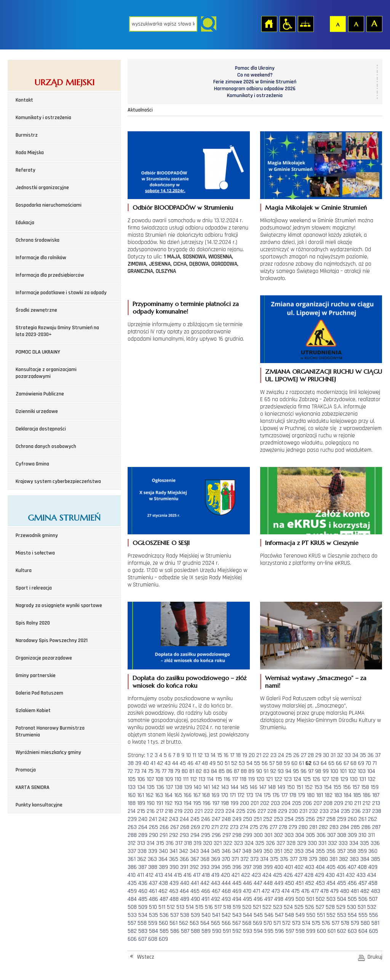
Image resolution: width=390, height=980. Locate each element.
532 (372, 907)
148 (272, 787)
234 (335, 811)
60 (294, 763)
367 (195, 859)
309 (352, 835)
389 (163, 867)
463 (174, 891)
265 (153, 827)
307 (331, 835)
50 (220, 763)
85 (222, 771)
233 (324, 811)
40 (146, 763)
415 (178, 875)
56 (265, 763)
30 (326, 755)
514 (190, 907)
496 (258, 899)
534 (143, 915)
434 (372, 875)
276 (264, 827)
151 (300, 787)
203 (275, 803)
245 (195, 819)
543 (237, 915)
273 (234, 827)
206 (307, 803)
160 (132, 795)
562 (184, 923)
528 (330, 907)
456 (352, 883)
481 (355, 891)
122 (278, 779)
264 (143, 827)
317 (179, 843)
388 (153, 867)
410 (132, 875)
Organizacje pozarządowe (44, 658)
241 (153, 819)
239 (132, 819)
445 (237, 883)
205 (297, 803)
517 (218, 907)
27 (304, 755)
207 (318, 803)
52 (234, 763)
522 (267, 907)
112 (193, 779)
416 (188, 875)
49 (213, 763)
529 (341, 907)
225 (241, 811)
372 (245, 859)
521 (257, 907)
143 (225, 787)
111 (186, 779)
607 (142, 939)
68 (353, 763)
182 (328, 795)
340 (163, 851)
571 (277, 923)
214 (132, 811)
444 (226, 883)
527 (320, 907)
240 (143, 819)
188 (132, 803)
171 (233, 795)
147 (263, 787)
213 (376, 803)
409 (373, 867)
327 (281, 843)
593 (248, 931)
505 (352, 899)
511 (162, 907)
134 (141, 787)
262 (372, 819)
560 (163, 923)
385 (376, 859)
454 (331, 883)
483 (376, 891)
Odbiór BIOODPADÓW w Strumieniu (183, 207)
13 (207, 755)
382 (344, 859)
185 (357, 795)
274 (244, 827)
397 (247, 867)
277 (273, 827)
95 (296, 771)
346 (226, 851)
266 (164, 827)
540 (206, 915)
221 (199, 811)
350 (268, 851)
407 (352, 867)
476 (305, 891)
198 (225, 803)
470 (247, 891)
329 (302, 843)
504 (342, 899)
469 (237, 891)
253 (278, 819)
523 (278, 907)
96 (304, 771)
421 (236, 875)
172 (241, 795)
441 (195, 883)
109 (169, 779)
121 (269, 779)
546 (269, 915)
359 (362, 851)
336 (375, 843)
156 (347, 787)
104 (371, 771)
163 (159, 795)
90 (259, 771)
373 (254, 859)
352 (288, 851)
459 (132, 891)
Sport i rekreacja (34, 588)
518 (227, 907)
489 (185, 899)
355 (320, 851)
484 (132, 899)
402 (299, 867)
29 (318, 755)
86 (229, 771)
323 (238, 843)
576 (326, 923)
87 (237, 771)
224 (230, 811)
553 (342, 915)
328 (291, 843)
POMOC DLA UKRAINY (38, 352)
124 (297, 779)
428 (309, 875)
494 (237, 899)
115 (219, 779)
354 (310, 851)
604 (363, 931)
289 (143, 835)
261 (362, 819)
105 (132, 779)
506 (363, 899)
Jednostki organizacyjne (42, 188)
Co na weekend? (255, 75)
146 (253, 787)
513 (180, 907)
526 (310, 907)
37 (378, 755)
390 (174, 867)
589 (206, 931)
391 (184, 867)
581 (375, 923)
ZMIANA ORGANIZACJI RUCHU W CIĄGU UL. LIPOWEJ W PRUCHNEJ (324, 375)
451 (300, 883)
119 (251, 779)
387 (142, 867)
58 (279, 763)
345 (216, 851)
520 (247, 907)
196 (207, 803)
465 (195, 891)
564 (205, 923)
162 (149, 795)
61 (301, 763)
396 (237, 867)
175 (267, 795)
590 (217, 931)
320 (208, 843)
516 (209, 907)
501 (310, 899)
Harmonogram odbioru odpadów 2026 (255, 89)
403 (310, 867)
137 (169, 787)
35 (363, 755)
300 (258, 835)
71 (375, 763)
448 (268, 883)
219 (178, 811)
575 (316, 923)
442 (205, 883)
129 (344, 779)
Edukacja (25, 223)
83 (206, 771)
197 (216, 803)
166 (188, 795)
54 (249, 763)
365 (174, 859)
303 (289, 835)
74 (144, 771)
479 (334, 891)
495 (248, 899)
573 (296, 923)
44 (175, 763)
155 (337, 787)
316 (170, 843)
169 (215, 795)
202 (265, 803)
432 (350, 875)
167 (197, 795)
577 (336, 923)
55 (257, 763)
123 (288, 779)
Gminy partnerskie (36, 676)
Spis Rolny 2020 (33, 623)
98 (318, 771)
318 (188, 843)
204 (286, 803)
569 (257, 923)
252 (268, 819)
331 (322, 843)
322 (228, 843)
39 (138, 763)
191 (160, 803)
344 (205, 851)
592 (237, 931)
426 (288, 875)
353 (299, 851)
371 (235, 859)
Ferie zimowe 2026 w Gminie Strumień (255, 82)
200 (245, 803)
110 (178, 779)
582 (132, 931)
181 (320, 795)
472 (266, 891)
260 (352, 819)
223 (219, 811)
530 (352, 907)
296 (216, 835)
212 (367, 803)
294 (195, 835)
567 (237, 923)
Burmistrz (27, 135)
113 (202, 779)
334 (354, 843)
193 (178, 803)
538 (185, 915)
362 (142, 859)
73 (137, 771)
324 (249, 843)
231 (303, 811)
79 (177, 771)
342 (184, 851)
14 (213, 755)
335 (364, 843)
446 (248, 883)
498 (279, 899)
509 (143, 907)
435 (132, 883)
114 (210, 779)
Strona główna (269, 24)
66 (339, 763)
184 (348, 795)
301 (268, 835)
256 (310, 819)
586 (175, 931)
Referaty (26, 170)
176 (276, 795)
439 (174, 883)
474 (286, 891)
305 (310, 835)
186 (367, 795)
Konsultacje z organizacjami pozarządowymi (46, 373)
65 (331, 763)
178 (293, 795)
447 (258, 883)
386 (132, 867)
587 (185, 931)
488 (174, 899)
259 (342, 819)
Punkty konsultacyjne (39, 805)
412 (149, 875)
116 (227, 779)
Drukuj (375, 957)
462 (163, 891)
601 (332, 931)
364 (163, 859)
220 (189, 811)
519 (237, 907)
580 (365, 923)
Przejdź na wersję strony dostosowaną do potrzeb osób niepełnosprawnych (287, 24)
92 (273, 771)
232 (313, 811)
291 (164, 835)
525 (299, 907)
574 (306, 923)
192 (169, 803)
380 (323, 859)
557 (132, 923)
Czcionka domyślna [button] (337, 24)
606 (132, 939)
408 (362, 867)
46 (190, 763)
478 (324, 891)
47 (198, 763)
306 (321, 835)
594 (258, 931)
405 (331, 867)
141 (206, 787)
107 (150, 779)
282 (323, 827)
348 (247, 851)
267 (174, 827)
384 (365, 859)
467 (216, 891)
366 (184, 859)
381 (333, 859)
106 (141, 779)
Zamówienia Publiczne (40, 394)
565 (216, 923)
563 (194, 923)
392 (194, 867)
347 (237, 851)
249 (237, 819)
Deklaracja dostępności (41, 429)
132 (372, 779)
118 (243, 779)
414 (169, 875)
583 (143, 931)
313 (141, 843)
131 (363, 779)
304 (300, 835)
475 (296, 891)
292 (174, 835)
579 (355, 923)
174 (258, 795)
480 (345, 891)
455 (342, 883)
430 (330, 875)
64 (324, 763)
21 (259, 755)
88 (244, 771)
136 (160, 787)
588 (195, 931)
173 (250, 795)
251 (258, 819)
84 (214, 771)
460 (143, 891)
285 (355, 827)
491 (205, 899)
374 (264, 859)
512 (171, 907)
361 (132, 859)
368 (205, 859)
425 (278, 875)
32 (340, 755)
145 (244, 787)
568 (247, 923)
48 (205, 763)
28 (311, 755)
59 (287, 763)
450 (289, 883)
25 (289, 755)
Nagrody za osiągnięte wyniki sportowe (59, 606)
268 (185, 827)
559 (153, 923)
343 (194, 851)
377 (294, 859)
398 (257, 867)
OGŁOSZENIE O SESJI (161, 543)
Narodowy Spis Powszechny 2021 (52, 641)
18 (238, 755)
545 (258, 915)
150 (291, 787)
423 (256, 875)
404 (320, 867)
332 (332, 843)
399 (268, 867)
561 (173, 923)
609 (163, 939)
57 (272, 763)
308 (342, 835)
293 (184, 835)
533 (132, 915)
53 (242, 763)
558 (142, 923)
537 (174, 915)
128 (335, 779)
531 (362, 907)
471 (257, 891)
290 (153, 835)
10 (188, 755)
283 (334, 827)
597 (290, 931)
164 (169, 795)
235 (345, 811)
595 (269, 931)
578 (345, 923)
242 (163, 819)
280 (303, 827)
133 (132, 787)
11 (194, 755)
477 (315, 891)
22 (266, 755)
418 (206, 875)
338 (142, 851)
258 (331, 819)
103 (362, 771)
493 (226, 899)
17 (232, 755)
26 (296, 755)
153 (318, 787)
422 (246, 875)
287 (376, 827)
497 (269, 899)
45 (183, 763)
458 (373, 883)
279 (293, 827)
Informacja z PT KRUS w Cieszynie (312, 543)
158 (365, 787)
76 (158, 771)
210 (349, 803)
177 (284, 795)
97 (311, 771)
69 (361, 763)
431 (340, 875)
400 (279, 867)
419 (215, 875)
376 (284, 859)
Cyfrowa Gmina (32, 464)
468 (226, 891)
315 (160, 843)
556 (374, 915)
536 (164, 915)
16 (226, 755)
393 (205, 867)
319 (197, 843)
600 (321, 931)
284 (345, 827)
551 (321, 915)
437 (153, 883)
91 (266, 771)
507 (373, 899)
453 (320, 883)
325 (260, 843)
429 (320, 875)
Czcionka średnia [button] (356, 24)
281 (313, 827)
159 (375, 787)
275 (254, 827)
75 (151, 771)
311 (371, 835)
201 (255, 803)
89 (251, 771)
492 (216, 899)
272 (224, 827)
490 (195, 899)
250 (248, 819)
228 (272, 811)
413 (159, 875)
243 (174, 819)
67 (346, 763)
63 (316, 763)
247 (216, 819)
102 (352, 771)
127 (325, 779)
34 (355, 755)
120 (260, 779)
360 (373, 851)
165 (178, 795)
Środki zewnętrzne (36, 310)
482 (365, 891)
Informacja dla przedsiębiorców (50, 275)
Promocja (26, 770)
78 (171, 771)
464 (184, 891)
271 (215, 827)
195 (197, 803)
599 (311, 931)
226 (251, 811)
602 (342, 931)
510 (153, 907)
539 (195, 915)
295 (206, 835)
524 (288, 907)
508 (132, 907)
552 (331, 915)
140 (197, 787)
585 (164, 931)
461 (153, 891)
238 (377, 811)
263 (132, 827)
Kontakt (24, 100)
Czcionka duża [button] (374, 24)
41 (153, 763)
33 (348, 755)
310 (362, 835)
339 (153, 851)
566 (226, 923)
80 (185, 771)
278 (283, 827)
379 (313, 859)
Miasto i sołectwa (35, 553)
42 (160, 763)
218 (169, 811)
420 (225, 875)
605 (374, 931)
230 (293, 811)
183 (338, 795)
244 (184, 819)
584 (153, 931)
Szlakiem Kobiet (33, 711)
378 (303, 859)
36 (371, 755)
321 (218, 843)
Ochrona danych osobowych (46, 446)
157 (356, 787)
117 (235, 779)
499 (289, 899)
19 (245, 755)
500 (300, 899)
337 (132, 851)
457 (363, 883)
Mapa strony (305, 24)
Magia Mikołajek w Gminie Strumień (316, 207)
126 (316, 779)
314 (151, 843)
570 (268, 923)
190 (151, 803)
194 (188, 803)
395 (226, 867)
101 (343, 771)
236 (356, 811)
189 (141, 803)
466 (206, 891)
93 (281, 771)
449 (279, 883)
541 (216, 915)
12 (200, 755)
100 (334, 771)
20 (252, 755)
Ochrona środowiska (38, 240)
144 (234, 787)
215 (141, 811)
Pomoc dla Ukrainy (255, 68)
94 (288, 771)
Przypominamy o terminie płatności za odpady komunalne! (186, 308)
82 (199, 771)
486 (153, 899)
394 (216, 867)
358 (352, 851)
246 (206, 819)
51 (227, 763)
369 (216, 859)
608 (153, 939)
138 (178, 787)
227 (262, 811)
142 (215, 787)
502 (320, 899)
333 (343, 843)
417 (197, 875)
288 (132, 835)
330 (312, 843)
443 (216, 883)
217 (160, 811)
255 (300, 819)
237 (366, 811)
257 (321, 819)
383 (354, 859)
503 (331, 899)
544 (248, 915)
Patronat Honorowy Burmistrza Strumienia (50, 731)
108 (159, 779)
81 (192, 771)
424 (267, 875)
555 (363, 915)
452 (310, 883)
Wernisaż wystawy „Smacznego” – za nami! (316, 682)
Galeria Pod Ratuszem (39, 693)
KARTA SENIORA (33, 787)
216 (151, 811)
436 (143, 883)
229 (283, 811)
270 (206, 827)
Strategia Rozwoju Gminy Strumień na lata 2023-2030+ (57, 331)
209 (339, 803)
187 (376, 795)
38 (131, 763)
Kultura (24, 570)
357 (341, 851)
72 (130, 771)
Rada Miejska (30, 153)
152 (309, 787)
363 (152, 859)
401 (289, 867)
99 (326, 771)
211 (358, 803)
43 (168, 763)
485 (143, 899)
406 (342, 867)
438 (163, 883)
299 (248, 835)
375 (274, 859)
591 (227, 931)
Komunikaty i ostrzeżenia (43, 118)
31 (333, 755)
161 (141, 795)
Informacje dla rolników (41, 258)
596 (280, 931)
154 (328, 787)
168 (206, 795)
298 (237, 835)
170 (225, 795)
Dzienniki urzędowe (37, 411)
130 (354, 779)
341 (173, 851)
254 (289, 819)
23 (273, 755)
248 (226, 819)
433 (361, 875)
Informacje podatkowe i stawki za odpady (61, 293)
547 (279, 915)
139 (188, 787)
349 (257, 851)
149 (281, 787)
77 (164, 771)
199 (234, 803)
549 (300, 915)
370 (226, 859)
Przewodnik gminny (37, 535)
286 (366, 827)
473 (276, 891)
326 (270, 843)
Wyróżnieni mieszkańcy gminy (48, 752)
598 (300, 931)
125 (307, 779)
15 (220, 755)
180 (311, 795)
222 (209, 811)
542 (226, 915)
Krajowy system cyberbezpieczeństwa (58, 481)
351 (278, 851)
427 (299, 875)
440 (185, 883)
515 (199, 907)
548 (289, 915)
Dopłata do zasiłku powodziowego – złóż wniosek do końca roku (189, 682)
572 (286, 923)
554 (352, 915)
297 (227, 835)
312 (132, 843)
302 (278, 835)
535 (153, 915)
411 (141, 875)
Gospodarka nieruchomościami (49, 205)
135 (151, 787)
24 (281, 755)
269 (195, 827)
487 (164, 899)
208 (328, 803)
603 (352, 931)
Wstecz (146, 957)
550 (311, 915)
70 (368, 763)
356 (331, 851)
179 (301, 795)
